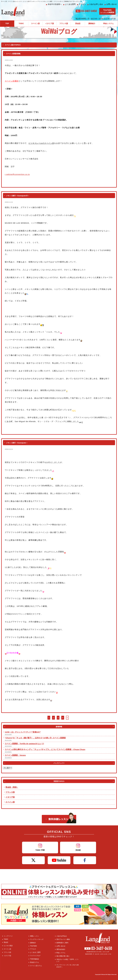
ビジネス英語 (8, 946)
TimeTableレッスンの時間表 (107, 11)
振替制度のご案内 (62, 943)
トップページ (8, 936)
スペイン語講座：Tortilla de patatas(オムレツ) (24, 744)
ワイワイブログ (35, 956)
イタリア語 (10, 797)
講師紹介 (33, 943)
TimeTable (33, 946)
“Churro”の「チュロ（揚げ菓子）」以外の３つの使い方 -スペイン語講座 (35, 738)
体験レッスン (35, 936)
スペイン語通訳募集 (13, 54)
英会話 (6, 942)
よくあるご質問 (35, 952)
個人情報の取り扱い (63, 956)
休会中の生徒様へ (54, 4)
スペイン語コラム (36, 966)
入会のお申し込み (95, 4)
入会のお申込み (62, 936)
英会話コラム (35, 962)
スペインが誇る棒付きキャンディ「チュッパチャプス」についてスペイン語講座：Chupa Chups (45, 749)
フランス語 (10, 792)
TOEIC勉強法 (35, 959)
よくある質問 (69, 4)
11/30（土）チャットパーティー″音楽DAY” (23, 732)
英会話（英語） (12, 787)
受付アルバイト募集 (63, 939)
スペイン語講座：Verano (15, 755)
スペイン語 (10, 802)
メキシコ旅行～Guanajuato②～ (18, 196)
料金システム (61, 953)
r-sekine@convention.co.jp (17, 174)
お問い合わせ (111, 4)
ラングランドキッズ (37, 939)
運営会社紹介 (61, 949)
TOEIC (6, 939)
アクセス (82, 4)
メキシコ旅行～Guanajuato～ (17, 443)
